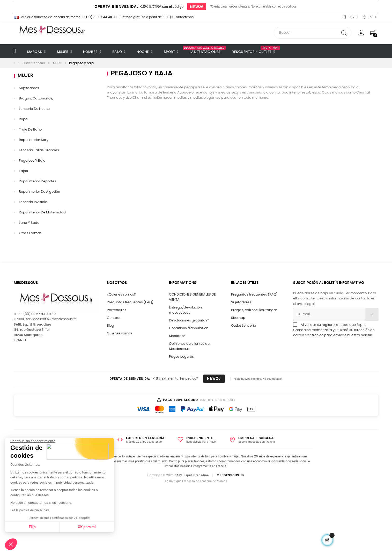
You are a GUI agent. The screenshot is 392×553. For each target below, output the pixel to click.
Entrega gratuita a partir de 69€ (144, 17)
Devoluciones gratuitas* (189, 321)
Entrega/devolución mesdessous (185, 310)
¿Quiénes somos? (121, 295)
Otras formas (30, 233)
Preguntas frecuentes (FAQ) (130, 302)
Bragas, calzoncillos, (36, 99)
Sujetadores (241, 302)
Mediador (177, 336)
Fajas (23, 171)
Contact (114, 318)
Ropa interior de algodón (39, 192)
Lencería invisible (33, 202)
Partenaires (117, 310)
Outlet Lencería (244, 326)
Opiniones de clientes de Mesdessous (189, 346)
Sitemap (238, 318)
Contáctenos (182, 17)
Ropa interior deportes (38, 181)
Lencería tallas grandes (39, 150)
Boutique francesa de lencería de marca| (48, 17)
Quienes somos (120, 333)
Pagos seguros (181, 357)
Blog (110, 326)
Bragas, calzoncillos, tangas (254, 310)
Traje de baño (30, 130)
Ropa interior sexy (34, 140)
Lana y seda (29, 223)
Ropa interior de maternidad (42, 213)
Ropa (23, 119)
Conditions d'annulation (189, 328)
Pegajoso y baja (32, 161)
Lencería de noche (34, 109)
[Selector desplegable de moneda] (350, 17)
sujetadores (29, 88)
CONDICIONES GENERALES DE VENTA (192, 297)
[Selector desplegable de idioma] (369, 17)
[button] (11, 544)
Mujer (25, 76)
